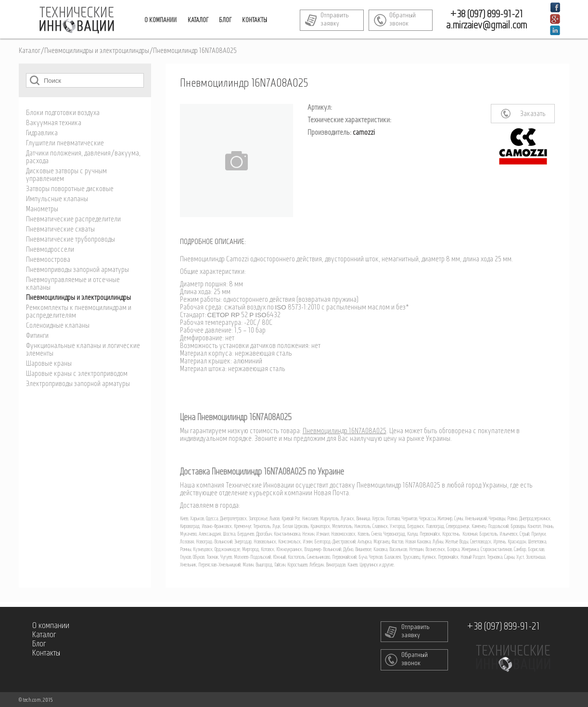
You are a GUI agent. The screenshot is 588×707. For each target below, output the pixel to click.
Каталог (30, 51)
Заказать (533, 114)
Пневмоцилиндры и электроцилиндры (97, 51)
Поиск (35, 80)
